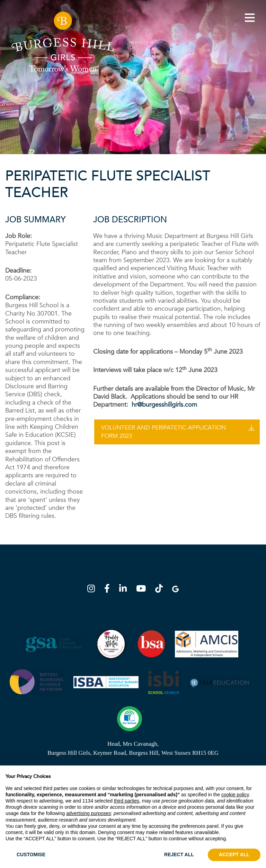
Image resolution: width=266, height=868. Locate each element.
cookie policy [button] (235, 795)
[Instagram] (93, 590)
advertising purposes (88, 813)
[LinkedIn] (125, 590)
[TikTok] (161, 590)
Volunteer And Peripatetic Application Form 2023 (163, 432)
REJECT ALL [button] (179, 854)
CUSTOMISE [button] (31, 854)
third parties (127, 801)
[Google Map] (175, 590)
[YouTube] (143, 590)
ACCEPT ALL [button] (234, 854)
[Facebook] (109, 590)
